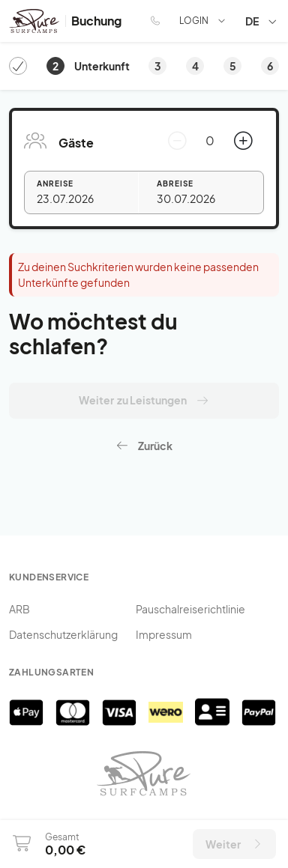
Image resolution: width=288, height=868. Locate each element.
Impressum (164, 634)
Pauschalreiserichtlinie (190, 609)
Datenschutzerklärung (63, 634)
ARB (19, 609)
